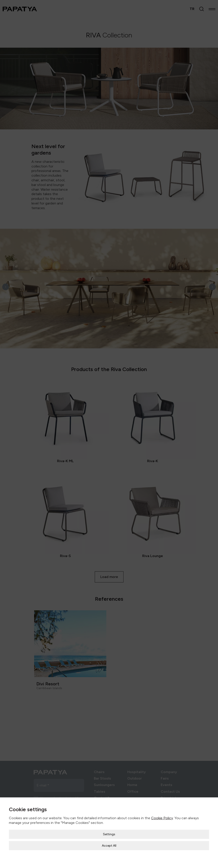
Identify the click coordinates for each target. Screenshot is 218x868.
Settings (109, 834)
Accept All (109, 846)
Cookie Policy (162, 818)
